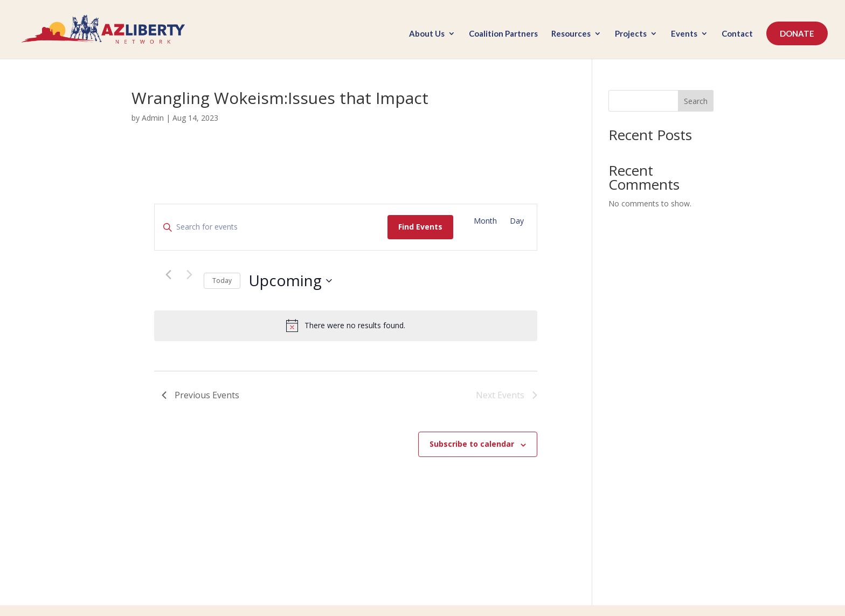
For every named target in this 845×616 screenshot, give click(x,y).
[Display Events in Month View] (485, 221)
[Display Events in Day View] (517, 221)
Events (684, 34)
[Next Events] (189, 274)
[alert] (346, 326)
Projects (631, 34)
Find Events (420, 227)
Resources (571, 34)
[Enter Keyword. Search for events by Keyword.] (271, 227)
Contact (737, 34)
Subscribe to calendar (472, 444)
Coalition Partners (503, 34)
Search (696, 101)
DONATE (797, 33)
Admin (153, 118)
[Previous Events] (168, 274)
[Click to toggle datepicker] (290, 281)
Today (222, 281)
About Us (427, 34)
